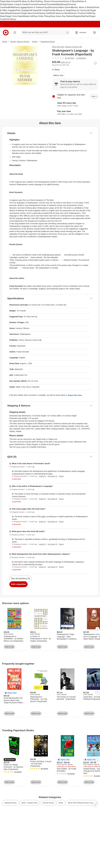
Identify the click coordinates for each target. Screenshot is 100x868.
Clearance (17, 13)
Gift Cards (43, 10)
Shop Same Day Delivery (62, 16)
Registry (77, 16)
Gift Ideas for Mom (27, 1)
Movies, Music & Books (82, 7)
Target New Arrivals (9, 1)
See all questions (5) (21, 578)
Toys (46, 7)
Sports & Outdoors (36, 7)
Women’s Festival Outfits (80, 13)
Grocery (33, 4)
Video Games (65, 7)
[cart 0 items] (95, 33)
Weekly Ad (28, 16)
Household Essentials (46, 4)
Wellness (15, 7)
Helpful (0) (42, 476)
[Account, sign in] (81, 33)
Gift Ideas (34, 10)
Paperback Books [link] (10, 803)
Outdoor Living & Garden (17, 4)
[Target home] (6, 33)
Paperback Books (48, 42)
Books (35, 42)
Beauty (64, 4)
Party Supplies (23, 10)
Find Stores (11, 19)
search (68, 33)
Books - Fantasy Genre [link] (29, 803)
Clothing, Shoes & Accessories (49, 1)
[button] (10, 693)
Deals (9, 13)
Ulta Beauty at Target (62, 10)
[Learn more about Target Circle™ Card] (75, 105)
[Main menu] (15, 33)
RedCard (85, 16)
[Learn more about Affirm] (75, 113)
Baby (59, 4)
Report (61, 476)
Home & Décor (70, 1)
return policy (21, 447)
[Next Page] (97, 629)
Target (5, 42)
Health (8, 7)
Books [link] (61, 803)
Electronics (54, 7)
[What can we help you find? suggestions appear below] (46, 33)
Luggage (23, 7)
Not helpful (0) (52, 476)
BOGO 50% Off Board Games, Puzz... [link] (81, 803)
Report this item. (75, 395)
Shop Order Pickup (41, 16)
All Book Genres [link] (48, 803)
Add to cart (58, 75)
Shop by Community (81, 10)
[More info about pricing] (95, 63)
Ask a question (18, 584)
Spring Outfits (46, 13)
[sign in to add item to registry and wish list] (94, 96)
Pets (50, 10)
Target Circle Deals (14, 16)
